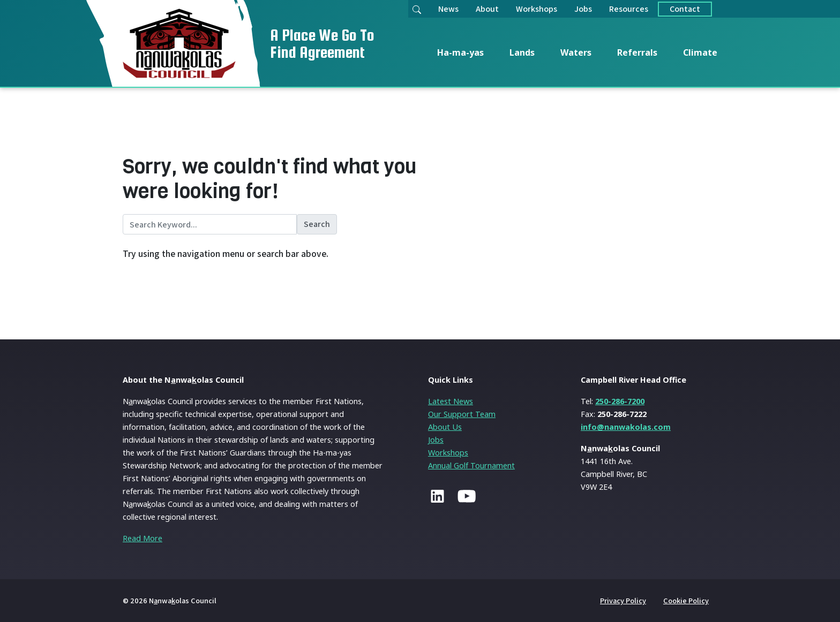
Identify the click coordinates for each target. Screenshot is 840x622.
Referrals (637, 52)
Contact (685, 9)
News (448, 9)
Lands (522, 52)
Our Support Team (462, 414)
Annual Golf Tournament (471, 465)
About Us (445, 427)
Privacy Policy (623, 600)
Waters (576, 52)
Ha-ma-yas (460, 52)
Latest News (451, 401)
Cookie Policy (686, 600)
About (487, 9)
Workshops (537, 9)
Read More (142, 538)
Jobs (583, 9)
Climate (700, 52)
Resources (629, 9)
